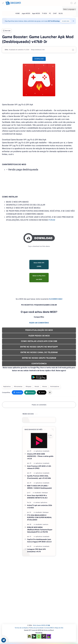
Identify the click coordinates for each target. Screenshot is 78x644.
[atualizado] (46, 451)
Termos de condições (21, 628)
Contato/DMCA (49, 628)
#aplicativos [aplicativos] (7, 386)
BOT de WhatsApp (54, 21)
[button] (75, 3)
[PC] (50, 13)
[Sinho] (6, 50)
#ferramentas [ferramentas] (18, 386)
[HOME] (18, 13)
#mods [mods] (37, 386)
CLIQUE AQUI (66, 21)
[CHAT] (55, 13)
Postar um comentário (39, 405)
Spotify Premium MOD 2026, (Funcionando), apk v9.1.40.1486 (39, 477)
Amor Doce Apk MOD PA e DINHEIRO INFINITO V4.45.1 (37, 497)
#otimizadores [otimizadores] (55, 386)
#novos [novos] (45, 386)
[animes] (38, 502)
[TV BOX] (44, 13)
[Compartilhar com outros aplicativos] (50, 392)
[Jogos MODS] (26, 13)
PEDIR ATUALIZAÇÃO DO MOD (39, 330)
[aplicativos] (39, 451)
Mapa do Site (59, 628)
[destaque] (45, 493)
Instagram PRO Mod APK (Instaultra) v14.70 (36, 550)
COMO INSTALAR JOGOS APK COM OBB (39, 341)
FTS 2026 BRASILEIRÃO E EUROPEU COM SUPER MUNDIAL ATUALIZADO (39, 518)
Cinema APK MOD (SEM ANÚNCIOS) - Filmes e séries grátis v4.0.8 (40, 456)
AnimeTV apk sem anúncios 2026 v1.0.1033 (40, 506)
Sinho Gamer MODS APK (41, 625)
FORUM (52, 220)
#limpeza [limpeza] (28, 386)
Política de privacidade (36, 628)
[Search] (71, 3)
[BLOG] (61, 13)
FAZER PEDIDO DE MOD (39, 336)
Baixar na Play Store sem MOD (39, 278)
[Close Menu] (73, 21)
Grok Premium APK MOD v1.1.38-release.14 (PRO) (39, 467)
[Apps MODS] (36, 13)
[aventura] (46, 524)
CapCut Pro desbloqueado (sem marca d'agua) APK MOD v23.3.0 (39, 541)
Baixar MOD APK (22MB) (39, 265)
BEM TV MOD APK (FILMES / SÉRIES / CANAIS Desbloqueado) (39, 487)
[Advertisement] (39, 570)
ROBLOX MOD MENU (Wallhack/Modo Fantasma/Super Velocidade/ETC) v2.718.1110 (40, 530)
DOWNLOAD (39, 59)
